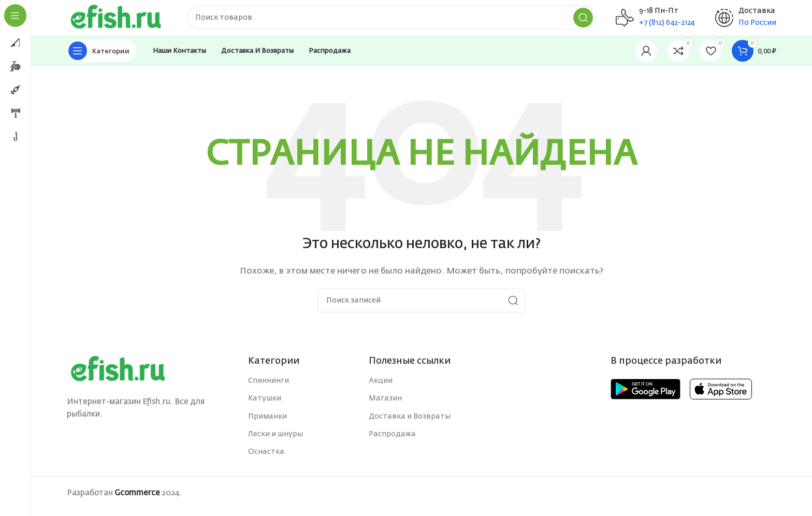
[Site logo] (126, 20)
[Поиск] (401, 21)
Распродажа (392, 440)
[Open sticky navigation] (102, 57)
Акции (381, 387)
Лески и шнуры (275, 440)
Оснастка (266, 458)
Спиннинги (269, 387)
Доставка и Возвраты (410, 422)
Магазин (385, 405)
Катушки (265, 405)
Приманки (267, 422)
